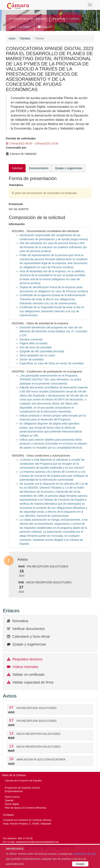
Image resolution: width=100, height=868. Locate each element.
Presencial (16, 204)
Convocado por (16, 148)
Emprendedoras (14, 791)
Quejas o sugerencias (69, 168)
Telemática (16, 185)
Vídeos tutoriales (25, 667)
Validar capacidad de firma (33, 682)
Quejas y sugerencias (29, 644)
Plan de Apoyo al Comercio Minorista (25, 808)
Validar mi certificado (28, 675)
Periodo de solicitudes (21, 138)
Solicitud (17, 168)
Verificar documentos (28, 629)
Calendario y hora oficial (31, 637)
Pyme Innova (12, 797)
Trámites (25, 38)
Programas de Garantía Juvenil (22, 788)
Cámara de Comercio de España (23, 781)
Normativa (20, 621)
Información (17, 224)
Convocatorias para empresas (28, 19)
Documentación (39, 168)
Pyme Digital (12, 804)
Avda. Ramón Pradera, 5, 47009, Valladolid (27, 824)
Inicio (12, 38)
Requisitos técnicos (27, 659)
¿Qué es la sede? (20, 27)
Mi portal (45, 27)
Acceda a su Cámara (66, 19)
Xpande (9, 800)
